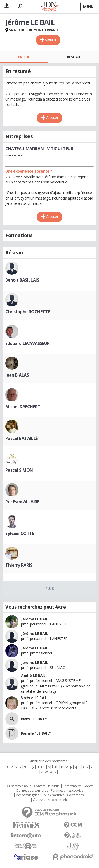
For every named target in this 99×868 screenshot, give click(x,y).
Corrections (75, 795)
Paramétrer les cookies (67, 791)
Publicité (54, 786)
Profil (24, 57)
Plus (49, 589)
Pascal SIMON (19, 470)
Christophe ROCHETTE (28, 312)
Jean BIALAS (17, 375)
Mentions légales (27, 795)
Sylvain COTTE (20, 533)
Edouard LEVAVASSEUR (27, 343)
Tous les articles (53, 795)
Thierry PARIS (19, 565)
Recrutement (71, 786)
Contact (39, 786)
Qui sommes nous (18, 786)
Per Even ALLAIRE (22, 502)
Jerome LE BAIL (34, 663)
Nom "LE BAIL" (34, 719)
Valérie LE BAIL (34, 698)
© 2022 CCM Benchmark (50, 800)
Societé (88, 786)
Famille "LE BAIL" (36, 733)
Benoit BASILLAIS (22, 280)
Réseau (73, 57)
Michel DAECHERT (23, 407)
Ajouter (51, 40)
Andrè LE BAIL (33, 675)
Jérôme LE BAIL (34, 619)
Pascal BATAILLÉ (22, 438)
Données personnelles (32, 791)
